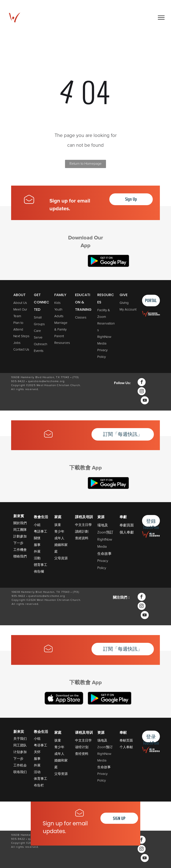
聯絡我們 (20, 556)
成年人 (59, 538)
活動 (37, 558)
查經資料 (82, 538)
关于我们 (20, 739)
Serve (38, 337)
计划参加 (20, 752)
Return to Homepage (85, 163)
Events (39, 351)
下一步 (18, 543)
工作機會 (20, 550)
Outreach (41, 344)
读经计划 (82, 747)
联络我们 (20, 772)
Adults (59, 316)
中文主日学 (83, 740)
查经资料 (82, 754)
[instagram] (142, 392)
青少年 (59, 531)
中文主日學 (83, 525)
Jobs (17, 343)
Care (37, 331)
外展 (37, 551)
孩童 (58, 525)
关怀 (37, 752)
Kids (57, 303)
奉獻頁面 (127, 525)
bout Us (21, 303)
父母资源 (61, 774)
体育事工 (41, 779)
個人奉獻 (127, 532)
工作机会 (20, 765)
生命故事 (104, 553)
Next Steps (21, 336)
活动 (37, 772)
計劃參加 (20, 536)
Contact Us (21, 349)
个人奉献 (126, 747)
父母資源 (61, 558)
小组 (37, 739)
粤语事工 (41, 745)
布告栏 (39, 785)
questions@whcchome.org (46, 381)
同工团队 (20, 745)
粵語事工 (41, 531)
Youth (58, 309)
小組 (37, 525)
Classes (81, 317)
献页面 (128, 740)
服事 (37, 545)
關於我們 (20, 523)
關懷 (37, 538)
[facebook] (142, 383)
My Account (128, 309)
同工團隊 (20, 530)
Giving (124, 303)
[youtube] (145, 401)
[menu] (161, 18)
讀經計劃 (82, 531)
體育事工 (41, 565)
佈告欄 (39, 571)
